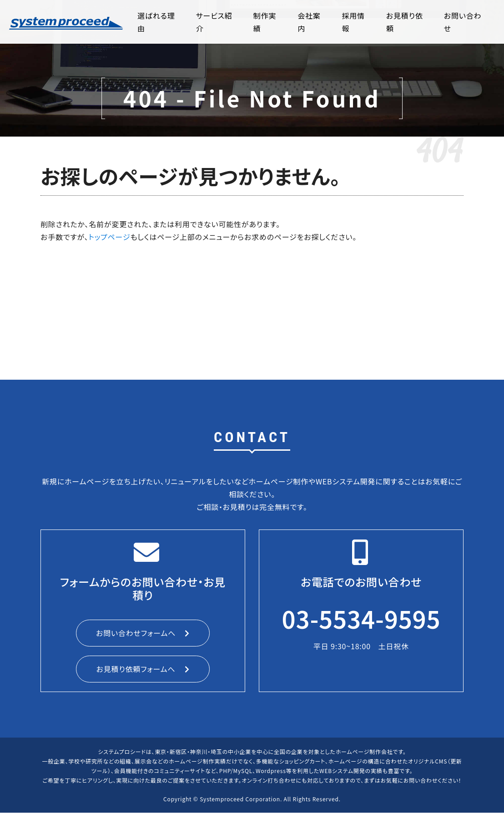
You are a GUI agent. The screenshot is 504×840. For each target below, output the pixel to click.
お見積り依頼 (405, 22)
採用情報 (353, 22)
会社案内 (309, 22)
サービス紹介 (214, 22)
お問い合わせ (463, 22)
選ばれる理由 (156, 22)
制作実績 (265, 22)
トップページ (110, 237)
